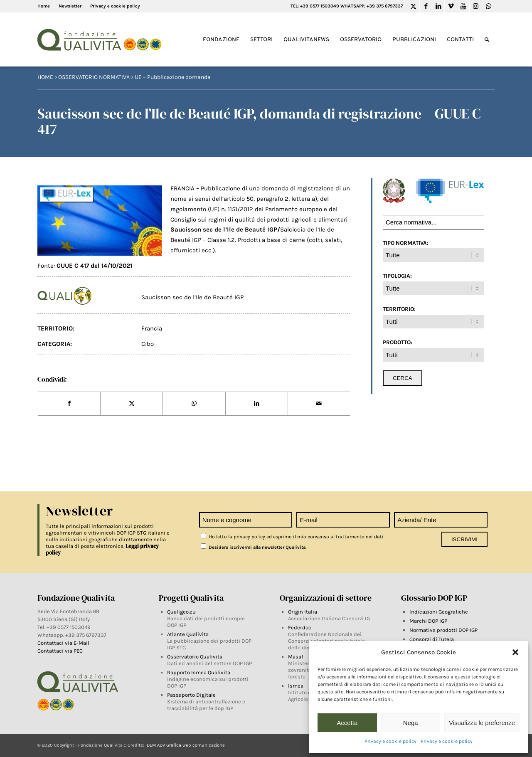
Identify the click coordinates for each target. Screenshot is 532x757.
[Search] (487, 40)
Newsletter (70, 6)
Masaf (296, 657)
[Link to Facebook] (426, 6)
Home (44, 6)
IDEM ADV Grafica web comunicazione (185, 745)
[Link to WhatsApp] (488, 6)
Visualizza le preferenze (482, 723)
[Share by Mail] (319, 404)
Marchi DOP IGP (428, 621)
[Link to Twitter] (413, 6)
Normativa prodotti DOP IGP (443, 630)
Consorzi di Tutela (432, 639)
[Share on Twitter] (132, 404)
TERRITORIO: (399, 309)
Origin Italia (303, 612)
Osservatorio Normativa (94, 77)
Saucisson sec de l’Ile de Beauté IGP (192, 297)
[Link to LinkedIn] (438, 6)
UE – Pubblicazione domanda (173, 77)
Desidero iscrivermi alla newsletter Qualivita (253, 547)
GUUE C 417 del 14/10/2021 (94, 266)
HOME (45, 77)
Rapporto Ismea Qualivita (199, 672)
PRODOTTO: (398, 342)
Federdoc (300, 628)
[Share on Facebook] (69, 404)
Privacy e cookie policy (390, 741)
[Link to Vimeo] (451, 6)
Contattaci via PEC (60, 651)
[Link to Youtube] (463, 6)
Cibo (148, 344)
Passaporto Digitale (191, 695)
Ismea (296, 686)
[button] (515, 652)
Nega (411, 723)
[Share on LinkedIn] (257, 404)
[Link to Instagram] (476, 6)
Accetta (347, 723)
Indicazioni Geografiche (439, 612)
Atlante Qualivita (188, 634)
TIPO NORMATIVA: (406, 243)
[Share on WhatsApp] (194, 404)
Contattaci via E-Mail (64, 643)
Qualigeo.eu (181, 612)
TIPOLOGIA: (397, 276)
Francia (152, 328)
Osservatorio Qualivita (195, 657)
